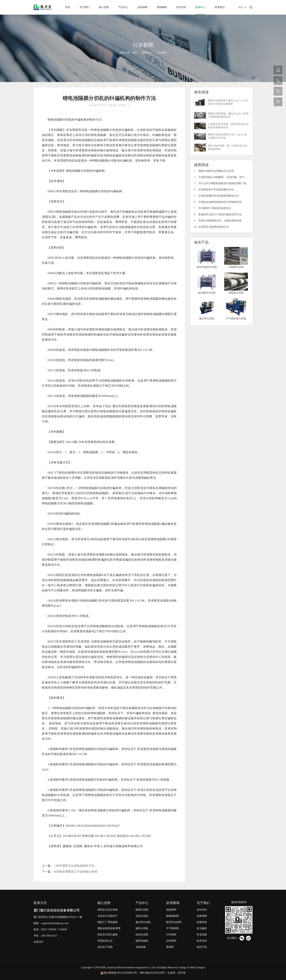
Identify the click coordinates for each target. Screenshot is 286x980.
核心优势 (104, 7)
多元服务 (202, 928)
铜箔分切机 (142, 928)
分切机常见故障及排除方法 (211, 227)
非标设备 (141, 947)
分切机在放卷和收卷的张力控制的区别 (218, 202)
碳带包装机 (142, 941)
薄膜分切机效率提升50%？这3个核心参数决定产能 (227, 136)
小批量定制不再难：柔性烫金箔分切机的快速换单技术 (228, 126)
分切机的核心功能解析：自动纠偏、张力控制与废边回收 (228, 177)
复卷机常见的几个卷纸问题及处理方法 (218, 214)
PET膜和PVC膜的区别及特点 (212, 208)
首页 (68, 7)
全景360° (39, 942)
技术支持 (202, 941)
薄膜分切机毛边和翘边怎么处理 (214, 171)
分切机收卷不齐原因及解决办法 (214, 190)
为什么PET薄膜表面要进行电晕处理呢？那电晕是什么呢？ (229, 183)
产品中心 (123, 7)
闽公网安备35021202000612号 (120, 973)
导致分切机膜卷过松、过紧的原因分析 (218, 221)
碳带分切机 (142, 910)
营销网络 (162, 7)
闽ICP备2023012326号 (152, 973)
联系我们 (220, 7)
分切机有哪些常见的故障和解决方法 (217, 196)
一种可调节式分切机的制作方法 (74, 866)
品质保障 (142, 7)
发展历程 (202, 922)
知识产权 (202, 947)
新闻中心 (200, 7)
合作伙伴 (181, 7)
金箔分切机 (142, 916)
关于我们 (84, 7)
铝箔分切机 (142, 935)
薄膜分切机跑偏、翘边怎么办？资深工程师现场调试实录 (228, 115)
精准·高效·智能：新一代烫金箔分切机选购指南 (228, 147)
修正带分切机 (143, 922)
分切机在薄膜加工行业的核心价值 (75, 872)
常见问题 (202, 935)
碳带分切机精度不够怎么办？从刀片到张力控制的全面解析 (228, 102)
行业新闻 (161, 53)
